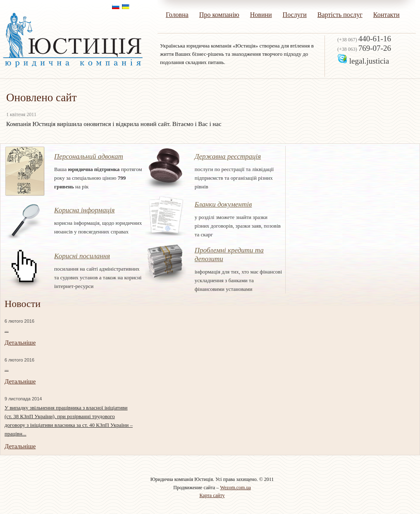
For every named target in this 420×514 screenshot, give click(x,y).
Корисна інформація (85, 210)
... (7, 330)
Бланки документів (223, 204)
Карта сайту (212, 495)
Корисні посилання (82, 256)
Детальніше (20, 343)
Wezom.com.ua (235, 488)
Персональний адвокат (89, 156)
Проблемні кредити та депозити (229, 255)
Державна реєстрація (228, 156)
